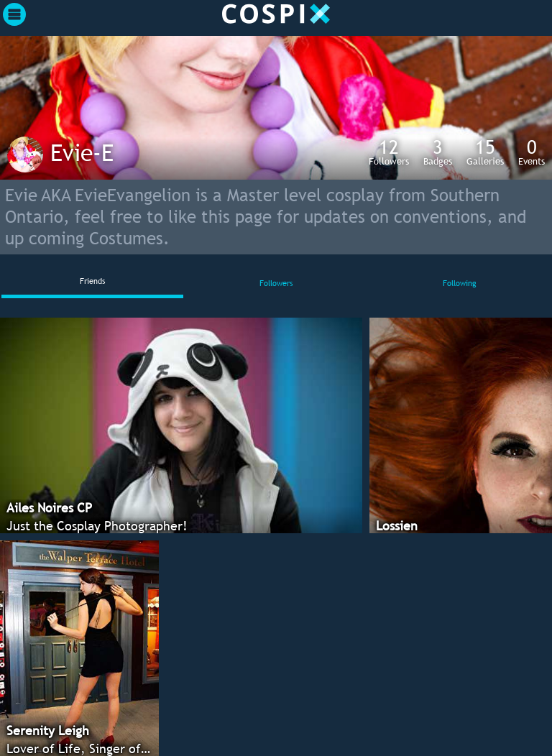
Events (532, 152)
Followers (389, 152)
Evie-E (82, 152)
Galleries (485, 152)
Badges (438, 152)
